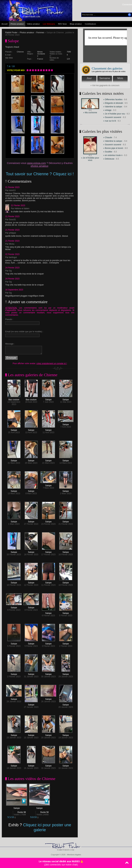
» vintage (107, 110)
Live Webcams (49, 24)
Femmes (40, 33)
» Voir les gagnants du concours (105, 85)
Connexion (127, 5)
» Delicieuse (109, 159)
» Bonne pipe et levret (113, 148)
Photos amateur (17, 24)
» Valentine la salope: (113, 107)
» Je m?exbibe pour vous (90, 159)
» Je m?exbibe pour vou (114, 114)
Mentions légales (74, 855)
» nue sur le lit (110, 121)
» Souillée (108, 152)
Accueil (4, 24)
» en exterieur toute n (113, 155)
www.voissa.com (36, 163)
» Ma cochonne (90, 113)
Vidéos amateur (33, 24)
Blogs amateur (76, 24)
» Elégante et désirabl (113, 103)
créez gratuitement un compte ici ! (52, 363)
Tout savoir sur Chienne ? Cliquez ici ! (40, 174)
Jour (89, 78)
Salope (48, 399)
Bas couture (14, 399)
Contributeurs (90, 24)
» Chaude (108, 137)
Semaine (105, 78)
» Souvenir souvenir (112, 117)
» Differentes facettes (113, 100)
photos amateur (39, 166)
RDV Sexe (62, 24)
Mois (120, 78)
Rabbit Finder (11, 33)
